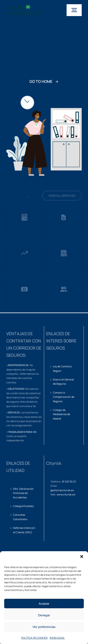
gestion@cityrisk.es (62, 490)
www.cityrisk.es (66, 494)
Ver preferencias (44, 627)
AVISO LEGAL (57, 638)
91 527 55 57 (69, 482)
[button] (82, 556)
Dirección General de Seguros (64, 382)
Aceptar (44, 604)
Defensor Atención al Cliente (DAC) (24, 530)
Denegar (44, 615)
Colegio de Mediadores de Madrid (62, 414)
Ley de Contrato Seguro (62, 368)
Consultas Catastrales (20, 517)
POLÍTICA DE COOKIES (34, 638)
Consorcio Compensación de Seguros (64, 397)
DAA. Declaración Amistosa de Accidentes (23, 493)
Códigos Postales (23, 506)
